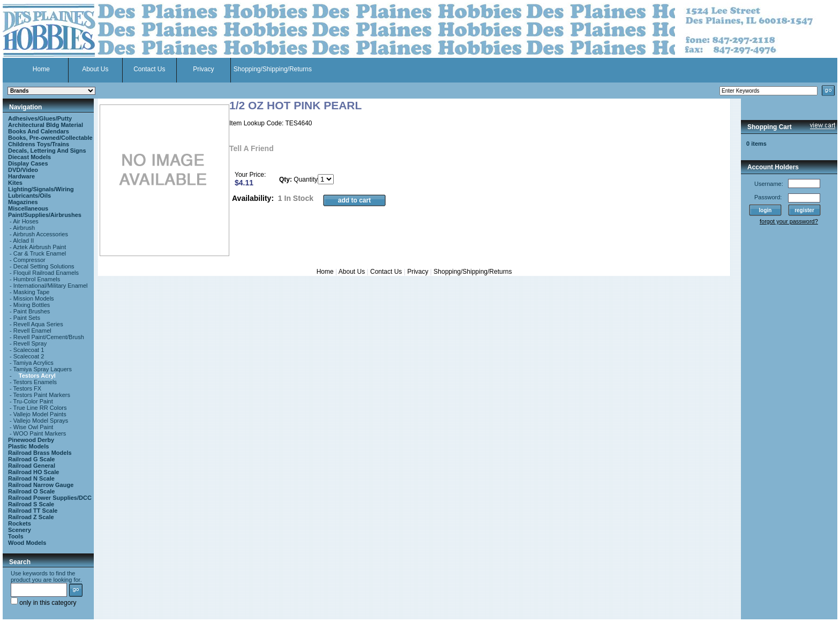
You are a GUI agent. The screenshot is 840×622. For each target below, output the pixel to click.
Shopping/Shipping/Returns (273, 69)
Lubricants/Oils (29, 196)
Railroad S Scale (31, 504)
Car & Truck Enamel (40, 253)
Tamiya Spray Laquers (43, 369)
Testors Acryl (37, 376)
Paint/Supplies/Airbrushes (45, 215)
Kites (15, 183)
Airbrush (24, 228)
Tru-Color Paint (33, 401)
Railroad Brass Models (40, 453)
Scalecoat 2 (29, 356)
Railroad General (32, 466)
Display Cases (28, 163)
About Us (95, 69)
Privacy (203, 69)
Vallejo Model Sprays (41, 421)
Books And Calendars (39, 131)
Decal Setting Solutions (44, 266)
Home (41, 69)
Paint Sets (27, 318)
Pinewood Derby (31, 440)
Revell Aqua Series (38, 324)
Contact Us (149, 69)
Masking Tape (32, 292)
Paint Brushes (32, 311)
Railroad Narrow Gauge (41, 485)
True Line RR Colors (40, 408)
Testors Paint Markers (42, 395)
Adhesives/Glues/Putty (40, 118)
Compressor (29, 260)
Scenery (20, 530)
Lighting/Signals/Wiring (41, 189)
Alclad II (23, 241)
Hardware (21, 176)
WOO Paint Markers (40, 433)
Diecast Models (29, 157)
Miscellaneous (28, 208)
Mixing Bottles (32, 305)
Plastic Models (28, 446)
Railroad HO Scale (33, 472)
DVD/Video (23, 170)
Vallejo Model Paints (40, 414)
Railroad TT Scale (33, 511)
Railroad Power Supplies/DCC (50, 498)
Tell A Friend (252, 148)
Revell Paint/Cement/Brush (49, 337)
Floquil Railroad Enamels (46, 273)
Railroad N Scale (31, 478)
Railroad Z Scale (31, 517)
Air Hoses (26, 221)
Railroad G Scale (31, 459)
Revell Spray (30, 343)
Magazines (23, 202)
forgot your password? (789, 221)
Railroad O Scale (31, 491)
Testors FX (28, 388)
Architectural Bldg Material (46, 125)
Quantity (306, 179)
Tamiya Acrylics (33, 363)
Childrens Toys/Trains (39, 144)
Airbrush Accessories (40, 234)
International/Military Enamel (51, 286)
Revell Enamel (32, 331)
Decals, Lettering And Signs (47, 151)
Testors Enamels (35, 382)
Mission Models (34, 298)
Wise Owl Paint (33, 427)
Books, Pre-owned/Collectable (50, 138)
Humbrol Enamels (37, 279)
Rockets (20, 523)
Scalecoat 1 (29, 350)
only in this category (43, 603)
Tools (16, 536)
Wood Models (27, 543)
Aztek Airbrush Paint (39, 247)
